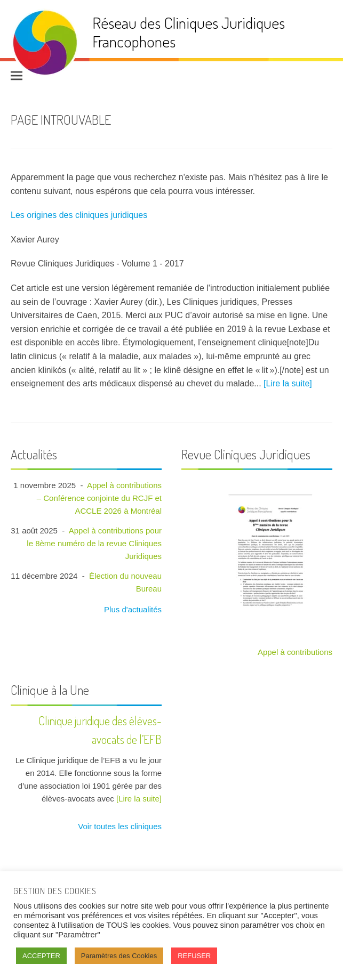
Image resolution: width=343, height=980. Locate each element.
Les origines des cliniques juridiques (79, 215)
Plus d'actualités (132, 609)
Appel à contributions (295, 652)
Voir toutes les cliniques (119, 826)
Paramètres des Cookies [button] (119, 956)
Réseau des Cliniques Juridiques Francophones (189, 32)
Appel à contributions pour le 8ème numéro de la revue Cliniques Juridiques (94, 543)
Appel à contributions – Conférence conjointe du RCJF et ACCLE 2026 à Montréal (99, 498)
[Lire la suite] (288, 383)
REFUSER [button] (194, 956)
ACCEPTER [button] (41, 956)
